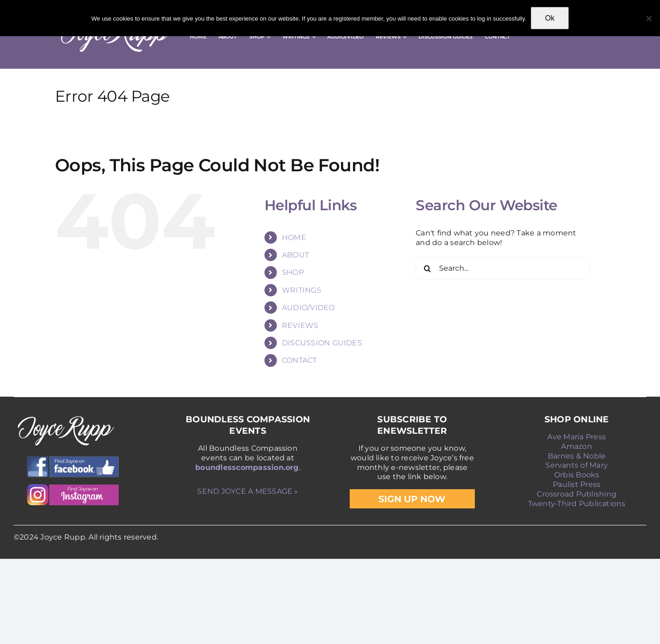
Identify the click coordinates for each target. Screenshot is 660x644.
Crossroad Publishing (577, 494)
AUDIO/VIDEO (308, 308)
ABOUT (295, 255)
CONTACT (300, 360)
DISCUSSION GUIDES (322, 343)
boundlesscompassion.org (247, 467)
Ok (550, 18)
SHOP (293, 272)
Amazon (576, 446)
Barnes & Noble (577, 456)
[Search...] (503, 268)
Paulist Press (577, 484)
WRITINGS (302, 290)
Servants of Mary (577, 465)
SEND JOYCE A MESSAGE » (247, 491)
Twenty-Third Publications (577, 504)
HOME (294, 237)
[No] (649, 18)
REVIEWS (300, 325)
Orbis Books (577, 475)
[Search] (427, 268)
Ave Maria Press (577, 437)
